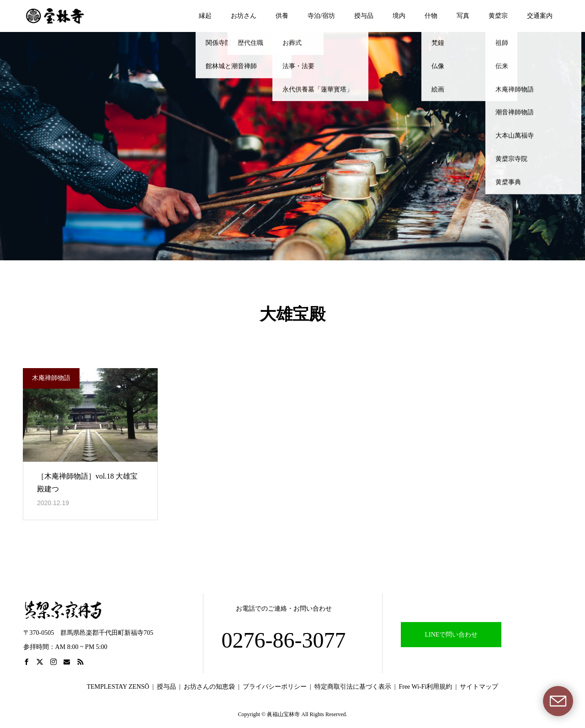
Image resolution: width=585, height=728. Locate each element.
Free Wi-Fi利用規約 (425, 687)
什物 (431, 16)
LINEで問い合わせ (452, 635)
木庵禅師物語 (51, 378)
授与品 (364, 16)
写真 (463, 16)
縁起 (205, 16)
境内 (399, 16)
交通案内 (540, 16)
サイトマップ (479, 687)
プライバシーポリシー (275, 687)
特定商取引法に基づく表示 (353, 687)
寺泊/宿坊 (321, 16)
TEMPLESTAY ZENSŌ (118, 687)
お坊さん (244, 16)
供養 (282, 16)
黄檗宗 (498, 16)
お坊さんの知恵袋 (209, 687)
